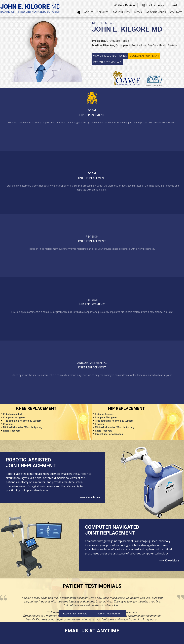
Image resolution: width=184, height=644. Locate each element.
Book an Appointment (161, 5)
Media (138, 12)
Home (79, 12)
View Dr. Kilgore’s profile (110, 56)
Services (103, 12)
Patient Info (121, 12)
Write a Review (124, 5)
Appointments (156, 12)
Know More (93, 497)
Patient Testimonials (107, 62)
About (89, 12)
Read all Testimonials (75, 613)
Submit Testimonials (109, 613)
